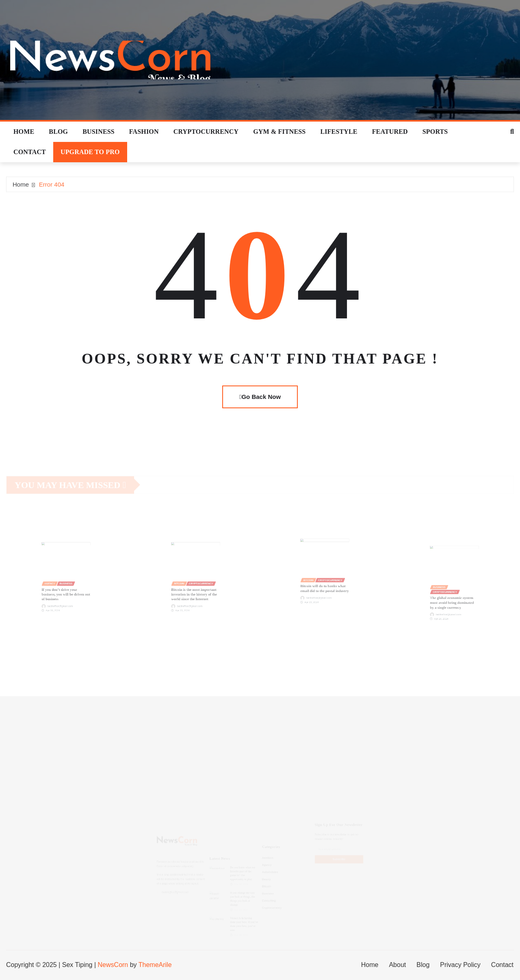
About (397, 965)
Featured (390, 132)
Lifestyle (339, 132)
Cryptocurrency (206, 132)
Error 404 (52, 186)
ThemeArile (155, 965)
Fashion (144, 132)
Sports (435, 132)
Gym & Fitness (279, 132)
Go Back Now (260, 397)
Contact (30, 152)
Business (99, 132)
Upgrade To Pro (90, 152)
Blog (58, 132)
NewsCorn (113, 965)
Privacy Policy (460, 965)
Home (24, 132)
